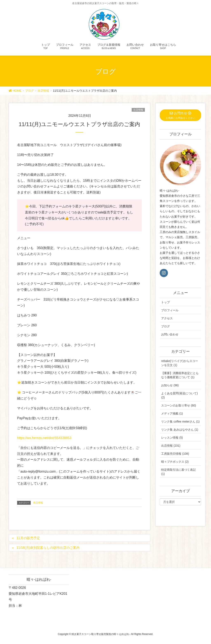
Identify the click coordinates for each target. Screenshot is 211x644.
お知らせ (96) (170, 385)
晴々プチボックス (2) (175, 462)
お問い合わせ (170, 334)
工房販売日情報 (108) (175, 454)
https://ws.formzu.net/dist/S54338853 (44, 438)
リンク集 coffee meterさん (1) (180, 422)
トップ (165, 302)
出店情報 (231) (171, 446)
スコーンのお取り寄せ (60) (179, 405)
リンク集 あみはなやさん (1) (180, 430)
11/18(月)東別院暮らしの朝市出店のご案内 (48, 548)
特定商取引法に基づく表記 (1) (178, 472)
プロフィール (170, 310)
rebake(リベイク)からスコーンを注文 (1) (179, 363)
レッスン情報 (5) (172, 438)
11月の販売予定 (28, 538)
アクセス (167, 318)
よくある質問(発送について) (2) (179, 395)
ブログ (165, 326)
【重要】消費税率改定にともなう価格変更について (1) (180, 375)
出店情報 (138, 110)
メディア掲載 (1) (172, 413)
